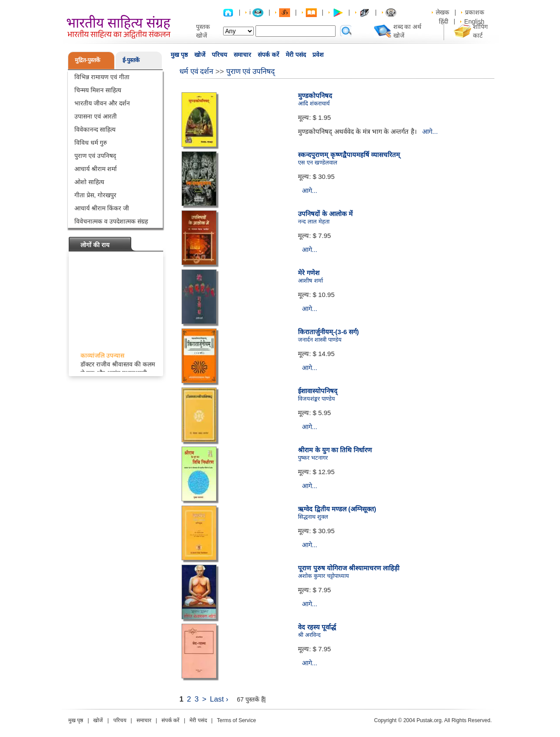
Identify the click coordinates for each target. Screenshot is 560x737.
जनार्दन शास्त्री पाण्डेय (320, 340)
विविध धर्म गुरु (91, 143)
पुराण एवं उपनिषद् (95, 156)
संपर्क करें (268, 55)
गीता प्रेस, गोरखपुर (95, 195)
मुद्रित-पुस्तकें (87, 60)
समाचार (242, 55)
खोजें (200, 55)
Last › (219, 699)
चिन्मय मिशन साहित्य (98, 90)
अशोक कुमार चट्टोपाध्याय (323, 576)
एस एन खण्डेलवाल (317, 162)
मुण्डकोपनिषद (315, 96)
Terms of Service (236, 720)
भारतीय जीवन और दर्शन (102, 103)
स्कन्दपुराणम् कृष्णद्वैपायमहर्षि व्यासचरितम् (349, 155)
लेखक (443, 12)
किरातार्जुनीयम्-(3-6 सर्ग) (328, 332)
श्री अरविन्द (309, 635)
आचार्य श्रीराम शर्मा (96, 169)
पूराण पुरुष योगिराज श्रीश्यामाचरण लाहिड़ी (349, 568)
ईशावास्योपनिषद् (318, 391)
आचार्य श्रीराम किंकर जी (102, 208)
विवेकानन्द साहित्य (95, 129)
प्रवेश (318, 55)
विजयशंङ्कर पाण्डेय (317, 399)
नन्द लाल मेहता (313, 222)
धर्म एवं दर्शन (196, 72)
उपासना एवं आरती (96, 116)
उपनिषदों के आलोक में (325, 214)
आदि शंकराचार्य (314, 103)
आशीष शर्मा (310, 281)
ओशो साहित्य (89, 182)
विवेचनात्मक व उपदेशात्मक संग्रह (111, 221)
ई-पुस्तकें (131, 60)
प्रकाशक (475, 12)
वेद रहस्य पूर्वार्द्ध (317, 627)
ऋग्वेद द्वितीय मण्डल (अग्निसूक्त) (337, 509)
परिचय (219, 55)
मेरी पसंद (296, 55)
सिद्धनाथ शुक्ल (313, 517)
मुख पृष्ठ (179, 55)
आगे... (430, 131)
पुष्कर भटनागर (313, 458)
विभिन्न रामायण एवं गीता (102, 77)
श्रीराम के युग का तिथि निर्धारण (335, 450)
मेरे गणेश (308, 273)
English (474, 21)
